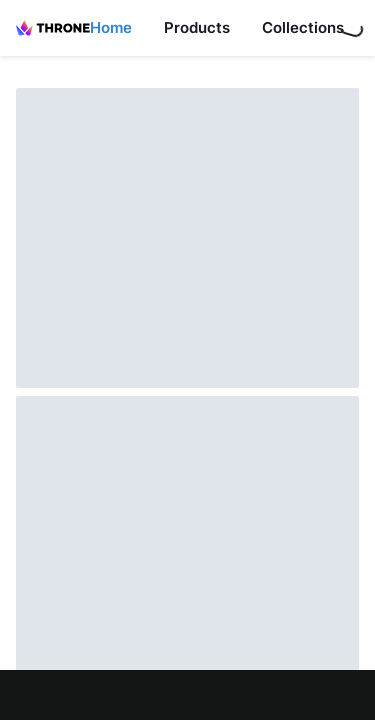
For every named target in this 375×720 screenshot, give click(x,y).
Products (197, 27)
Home (111, 27)
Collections (303, 27)
